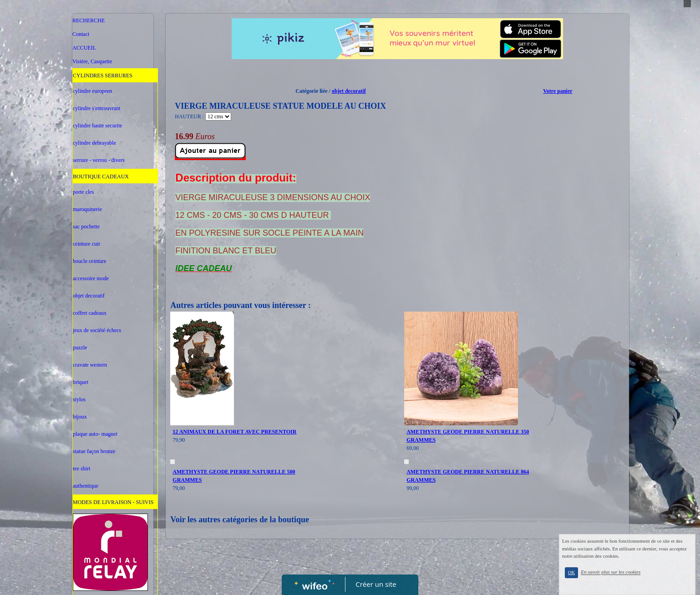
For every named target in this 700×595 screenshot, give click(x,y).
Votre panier (558, 91)
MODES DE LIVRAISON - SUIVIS (113, 502)
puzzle (80, 348)
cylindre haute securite (98, 126)
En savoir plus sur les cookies (625, 578)
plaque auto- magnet (95, 434)
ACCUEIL (84, 48)
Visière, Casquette (92, 61)
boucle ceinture (90, 261)
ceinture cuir (86, 244)
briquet (81, 382)
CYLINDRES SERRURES (103, 76)
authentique (86, 486)
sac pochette (86, 227)
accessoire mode (91, 278)
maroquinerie (87, 209)
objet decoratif (89, 296)
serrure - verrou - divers (99, 160)
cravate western (90, 365)
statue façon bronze (94, 451)
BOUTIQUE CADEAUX (101, 176)
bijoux (80, 417)
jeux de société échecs (97, 330)
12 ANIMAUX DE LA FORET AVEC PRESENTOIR (234, 432)
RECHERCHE (89, 20)
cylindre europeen (92, 91)
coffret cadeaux (90, 313)
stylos (79, 399)
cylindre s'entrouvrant (96, 108)
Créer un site (376, 584)
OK (586, 579)
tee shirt (81, 469)
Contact (81, 34)
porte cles (83, 192)
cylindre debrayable (94, 143)
